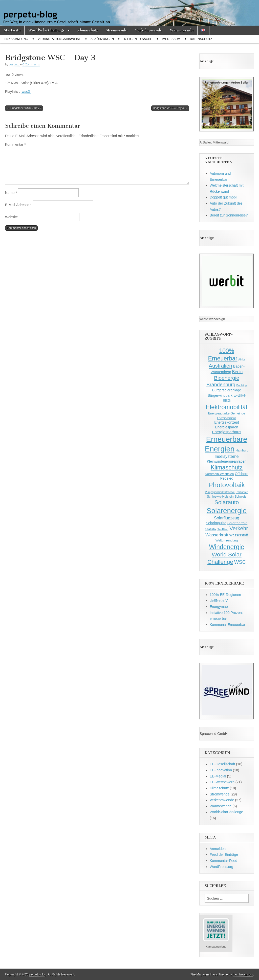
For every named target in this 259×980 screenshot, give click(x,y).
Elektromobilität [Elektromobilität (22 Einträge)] (227, 407)
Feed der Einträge (224, 855)
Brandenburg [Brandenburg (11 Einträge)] (221, 385)
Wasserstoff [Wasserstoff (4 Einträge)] (239, 535)
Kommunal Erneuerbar (228, 625)
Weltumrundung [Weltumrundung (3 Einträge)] (227, 540)
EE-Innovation (221, 770)
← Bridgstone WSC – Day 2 (24, 108)
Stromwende (116, 30)
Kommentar (15, 144)
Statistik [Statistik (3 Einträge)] (211, 529)
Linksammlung (16, 39)
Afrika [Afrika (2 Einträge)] (242, 359)
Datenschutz (201, 39)
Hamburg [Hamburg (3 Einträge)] (242, 450)
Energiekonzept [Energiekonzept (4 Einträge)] (226, 422)
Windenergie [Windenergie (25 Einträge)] (227, 547)
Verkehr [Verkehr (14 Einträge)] (239, 529)
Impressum (171, 39)
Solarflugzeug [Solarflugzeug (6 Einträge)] (227, 518)
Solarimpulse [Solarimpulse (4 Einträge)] (216, 523)
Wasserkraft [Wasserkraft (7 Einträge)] (217, 535)
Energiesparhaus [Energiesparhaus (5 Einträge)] (226, 432)
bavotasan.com (243, 974)
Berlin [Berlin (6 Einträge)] (238, 372)
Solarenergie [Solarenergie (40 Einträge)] (227, 511)
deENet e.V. (219, 601)
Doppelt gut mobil (223, 197)
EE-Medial (218, 776)
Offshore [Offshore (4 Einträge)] (242, 474)
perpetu (14, 64)
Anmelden (218, 849)
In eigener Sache (138, 39)
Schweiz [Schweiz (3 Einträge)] (240, 497)
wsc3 (26, 92)
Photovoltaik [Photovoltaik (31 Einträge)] (227, 485)
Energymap (219, 607)
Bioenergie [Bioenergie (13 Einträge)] (227, 378)
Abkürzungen (102, 39)
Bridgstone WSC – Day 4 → (170, 108)
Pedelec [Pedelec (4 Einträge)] (227, 478)
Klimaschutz (88, 30)
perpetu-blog (38, 974)
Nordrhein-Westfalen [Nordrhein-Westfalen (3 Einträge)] (219, 474)
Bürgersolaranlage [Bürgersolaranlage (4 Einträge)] (227, 390)
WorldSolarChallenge (47, 30)
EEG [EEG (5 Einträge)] (227, 400)
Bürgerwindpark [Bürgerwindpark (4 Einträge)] (220, 395)
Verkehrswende (149, 30)
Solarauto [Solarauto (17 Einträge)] (227, 502)
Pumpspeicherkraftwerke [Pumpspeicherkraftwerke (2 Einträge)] (220, 492)
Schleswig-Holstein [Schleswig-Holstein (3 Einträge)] (220, 497)
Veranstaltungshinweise (59, 39)
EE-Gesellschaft (222, 764)
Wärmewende (182, 30)
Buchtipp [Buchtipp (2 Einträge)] (242, 385)
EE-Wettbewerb (222, 782)
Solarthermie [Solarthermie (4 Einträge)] (237, 523)
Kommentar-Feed (223, 861)
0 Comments (31, 64)
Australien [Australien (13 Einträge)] (220, 366)
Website (11, 217)
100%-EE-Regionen (225, 595)
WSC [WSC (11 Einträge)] (240, 562)
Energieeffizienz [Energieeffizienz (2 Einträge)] (227, 418)
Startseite (12, 30)
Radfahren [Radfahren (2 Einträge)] (242, 492)
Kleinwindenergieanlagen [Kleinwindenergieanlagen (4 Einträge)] (227, 461)
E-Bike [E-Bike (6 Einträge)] (240, 395)
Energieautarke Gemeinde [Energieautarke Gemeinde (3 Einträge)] (227, 413)
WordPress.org (221, 867)
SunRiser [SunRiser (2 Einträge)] (223, 529)
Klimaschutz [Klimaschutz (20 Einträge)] (227, 467)
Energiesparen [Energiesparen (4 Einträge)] (226, 427)
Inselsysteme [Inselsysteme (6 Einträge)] (226, 456)
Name (11, 193)
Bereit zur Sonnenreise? (229, 215)
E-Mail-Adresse (18, 205)
